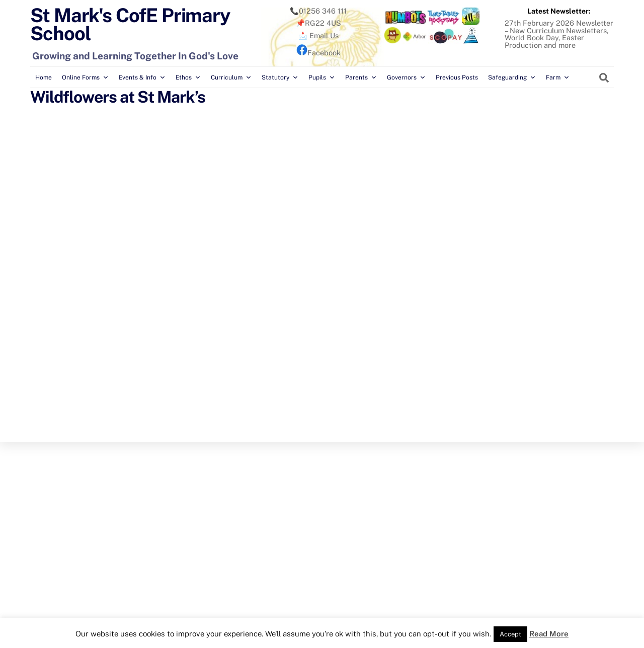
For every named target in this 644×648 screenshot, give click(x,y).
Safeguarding (512, 77)
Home (44, 77)
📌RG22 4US (318, 23)
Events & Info (142, 77)
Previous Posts (457, 77)
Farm (558, 77)
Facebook (318, 53)
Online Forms (85, 77)
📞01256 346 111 (318, 11)
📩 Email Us (318, 35)
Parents (361, 77)
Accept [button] (510, 634)
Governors (406, 77)
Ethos (188, 77)
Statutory (280, 77)
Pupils (322, 77)
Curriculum (231, 77)
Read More (549, 634)
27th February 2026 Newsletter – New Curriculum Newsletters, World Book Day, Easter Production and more (559, 34)
